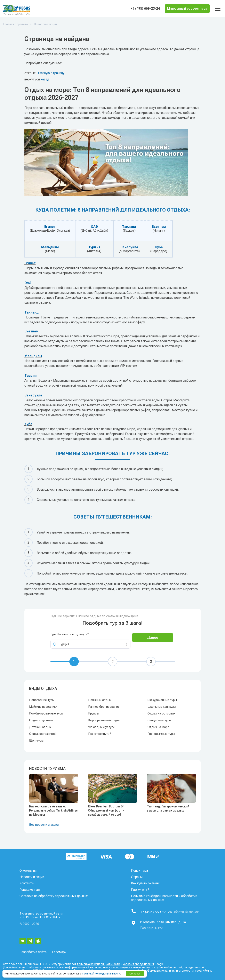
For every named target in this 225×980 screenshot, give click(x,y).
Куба (159, 247)
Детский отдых (40, 727)
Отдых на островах (161, 713)
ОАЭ (94, 227)
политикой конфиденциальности (101, 974)
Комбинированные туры (46, 713)
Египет (50, 227)
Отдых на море (158, 727)
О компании (28, 871)
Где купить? (140, 890)
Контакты (27, 883)
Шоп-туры (36, 741)
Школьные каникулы (162, 707)
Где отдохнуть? (100, 734)
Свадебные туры (159, 720)
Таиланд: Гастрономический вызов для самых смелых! (168, 808)
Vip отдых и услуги (101, 727)
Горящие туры (30, 890)
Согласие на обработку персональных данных (54, 896)
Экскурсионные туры (162, 700)
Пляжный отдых (100, 700)
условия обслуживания (138, 963)
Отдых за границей (43, 734)
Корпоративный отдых (104, 720)
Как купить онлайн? (145, 883)
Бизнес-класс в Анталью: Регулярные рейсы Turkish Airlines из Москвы (53, 811)
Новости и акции (32, 877)
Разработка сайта (33, 951)
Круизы (93, 713)
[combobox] (90, 644)
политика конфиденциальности (99, 963)
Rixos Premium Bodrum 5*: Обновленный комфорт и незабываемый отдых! (106, 811)
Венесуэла (129, 247)
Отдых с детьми (41, 720)
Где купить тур (151, 927)
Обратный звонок (189, 911)
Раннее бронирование (104, 707)
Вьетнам (159, 227)
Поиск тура (139, 871)
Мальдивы (50, 247)
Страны (137, 877)
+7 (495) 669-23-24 (137, 9)
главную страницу (51, 73)
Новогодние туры (42, 700)
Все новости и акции (44, 825)
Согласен (135, 974)
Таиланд (129, 227)
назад (45, 79)
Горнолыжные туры (161, 734)
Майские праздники (43, 707)
